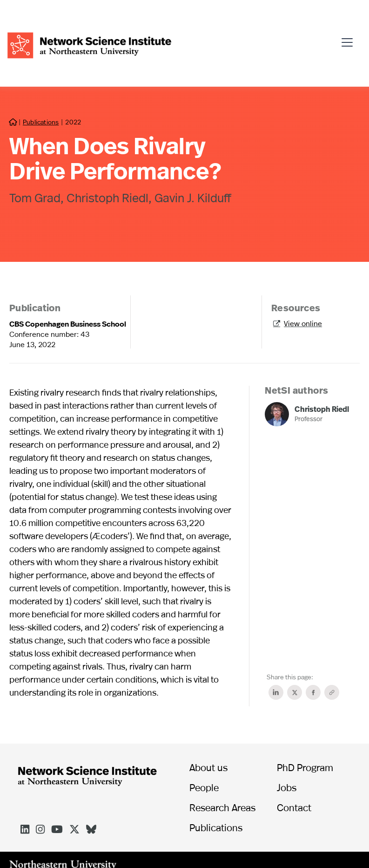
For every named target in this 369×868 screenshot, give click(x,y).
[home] (89, 44)
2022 (73, 122)
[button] (350, 38)
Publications (41, 122)
